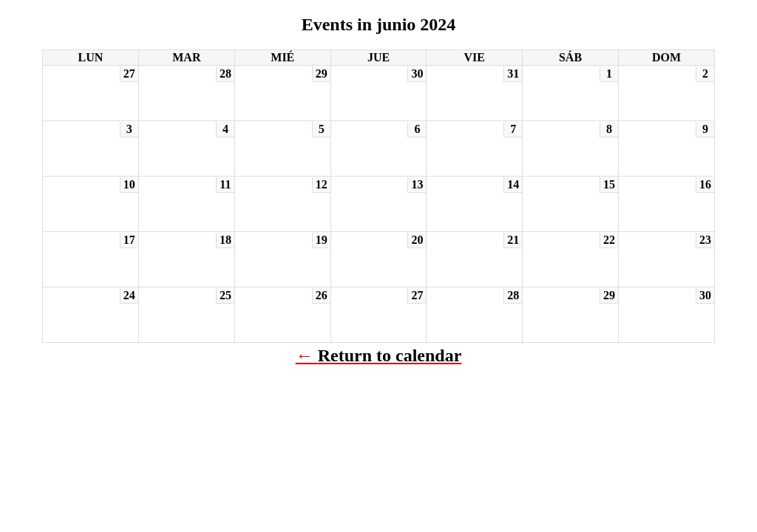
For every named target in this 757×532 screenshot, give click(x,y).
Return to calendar (390, 355)
